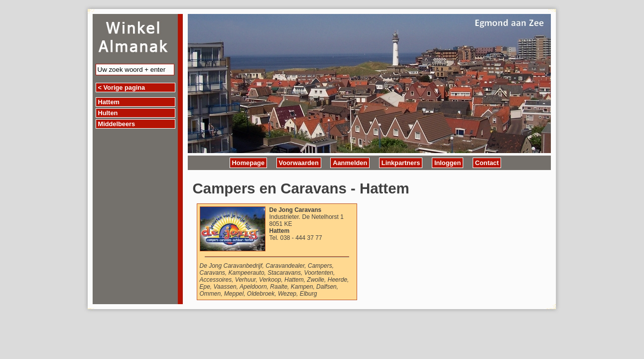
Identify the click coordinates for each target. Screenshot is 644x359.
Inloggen (448, 163)
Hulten (108, 113)
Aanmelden (350, 163)
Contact (487, 163)
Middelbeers (117, 124)
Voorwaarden (299, 163)
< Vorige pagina (122, 88)
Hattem (109, 102)
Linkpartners (401, 163)
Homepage (248, 163)
